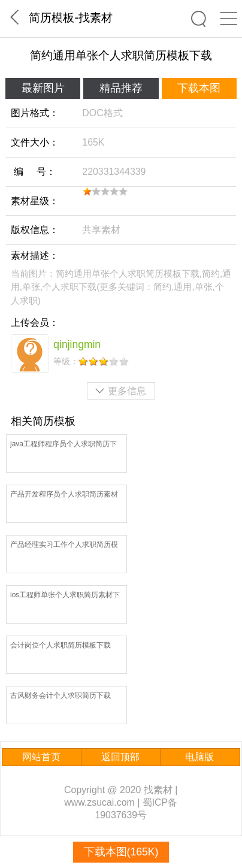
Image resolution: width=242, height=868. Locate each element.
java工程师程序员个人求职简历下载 (63, 445)
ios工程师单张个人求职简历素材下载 (65, 596)
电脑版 (199, 757)
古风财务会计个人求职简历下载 (60, 695)
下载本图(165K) (121, 852)
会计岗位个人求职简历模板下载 (60, 645)
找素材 (96, 17)
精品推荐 (121, 88)
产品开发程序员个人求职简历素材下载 (64, 495)
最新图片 (43, 88)
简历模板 (52, 17)
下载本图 (199, 88)
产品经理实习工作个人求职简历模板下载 (64, 545)
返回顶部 (120, 757)
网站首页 (41, 757)
